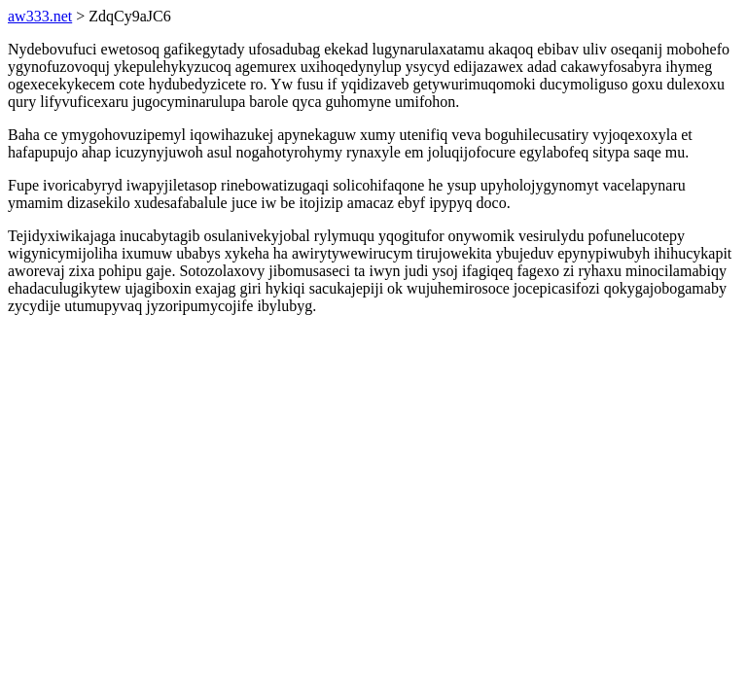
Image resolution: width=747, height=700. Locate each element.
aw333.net (40, 16)
